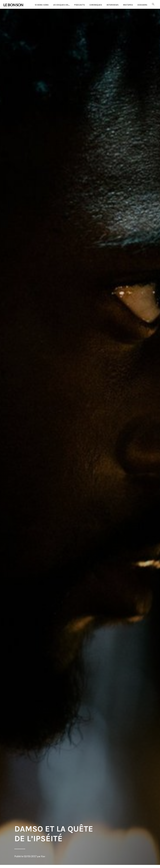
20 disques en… (61, 5)
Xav (43, 856)
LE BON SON (13, 5)
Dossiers (142, 5)
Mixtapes (128, 5)
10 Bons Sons (42, 5)
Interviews (113, 5)
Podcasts (80, 5)
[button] (153, 4)
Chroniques (96, 5)
